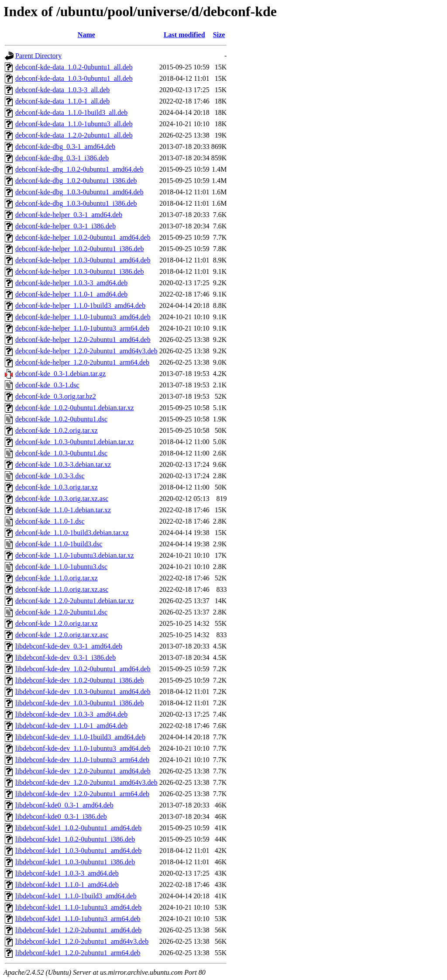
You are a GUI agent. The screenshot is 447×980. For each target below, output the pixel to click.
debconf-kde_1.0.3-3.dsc (50, 476)
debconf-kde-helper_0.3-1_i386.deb (65, 226)
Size (219, 35)
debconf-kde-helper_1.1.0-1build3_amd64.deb (80, 305)
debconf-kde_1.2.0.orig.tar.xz (57, 623)
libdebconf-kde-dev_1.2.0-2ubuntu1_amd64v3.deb (86, 782)
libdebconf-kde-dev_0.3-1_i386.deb (65, 657)
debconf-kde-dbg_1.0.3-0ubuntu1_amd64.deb (79, 192)
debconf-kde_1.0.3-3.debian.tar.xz (63, 464)
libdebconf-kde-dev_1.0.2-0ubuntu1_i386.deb (80, 680)
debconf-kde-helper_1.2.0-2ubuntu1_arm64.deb (82, 362)
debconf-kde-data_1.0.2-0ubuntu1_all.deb (74, 67)
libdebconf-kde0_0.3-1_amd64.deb (64, 805)
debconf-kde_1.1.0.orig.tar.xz (57, 578)
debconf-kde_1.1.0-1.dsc (50, 521)
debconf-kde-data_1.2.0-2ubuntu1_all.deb (74, 135)
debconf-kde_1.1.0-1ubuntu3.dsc (61, 567)
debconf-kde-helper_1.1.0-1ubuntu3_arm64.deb (82, 328)
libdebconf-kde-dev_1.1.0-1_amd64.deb (71, 726)
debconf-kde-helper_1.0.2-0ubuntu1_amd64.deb (83, 237)
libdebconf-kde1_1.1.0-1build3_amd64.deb (76, 896)
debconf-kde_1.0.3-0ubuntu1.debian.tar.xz (74, 442)
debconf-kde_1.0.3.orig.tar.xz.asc (62, 499)
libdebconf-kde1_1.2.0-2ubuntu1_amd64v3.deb (82, 941)
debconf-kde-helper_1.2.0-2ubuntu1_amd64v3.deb (86, 351)
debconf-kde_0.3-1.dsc (47, 385)
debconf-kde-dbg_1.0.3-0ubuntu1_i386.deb (76, 203)
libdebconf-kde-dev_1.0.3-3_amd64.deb (71, 714)
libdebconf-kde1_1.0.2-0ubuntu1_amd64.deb (78, 828)
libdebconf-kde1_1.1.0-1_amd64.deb (67, 885)
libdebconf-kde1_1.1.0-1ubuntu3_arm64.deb (78, 919)
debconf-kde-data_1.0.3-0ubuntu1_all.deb (74, 78)
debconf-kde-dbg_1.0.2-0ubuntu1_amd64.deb (79, 169)
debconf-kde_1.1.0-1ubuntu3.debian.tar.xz (74, 555)
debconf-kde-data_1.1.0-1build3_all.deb (71, 112)
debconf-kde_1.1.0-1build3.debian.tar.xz (72, 533)
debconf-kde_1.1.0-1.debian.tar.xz (63, 510)
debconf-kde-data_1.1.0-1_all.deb (62, 101)
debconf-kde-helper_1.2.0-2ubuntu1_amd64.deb (83, 340)
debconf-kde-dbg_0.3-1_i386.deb (62, 158)
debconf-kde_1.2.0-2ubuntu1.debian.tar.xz (74, 601)
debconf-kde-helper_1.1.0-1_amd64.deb (71, 294)
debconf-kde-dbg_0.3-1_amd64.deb (65, 147)
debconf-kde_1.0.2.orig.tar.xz (57, 430)
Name (86, 35)
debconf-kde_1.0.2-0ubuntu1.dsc (61, 419)
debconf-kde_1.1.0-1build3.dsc (59, 544)
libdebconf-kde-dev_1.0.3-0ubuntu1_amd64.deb (83, 692)
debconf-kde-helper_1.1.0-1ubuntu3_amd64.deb (83, 317)
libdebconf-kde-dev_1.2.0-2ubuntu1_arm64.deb (82, 794)
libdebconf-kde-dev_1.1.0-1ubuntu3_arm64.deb (82, 760)
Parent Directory (38, 56)
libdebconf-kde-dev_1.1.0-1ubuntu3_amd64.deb (83, 748)
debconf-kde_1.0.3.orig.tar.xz (57, 487)
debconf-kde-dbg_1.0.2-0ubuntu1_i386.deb (76, 181)
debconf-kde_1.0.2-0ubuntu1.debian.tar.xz (74, 408)
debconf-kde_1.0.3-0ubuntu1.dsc (61, 453)
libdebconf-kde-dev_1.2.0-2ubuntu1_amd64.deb (83, 771)
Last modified (184, 35)
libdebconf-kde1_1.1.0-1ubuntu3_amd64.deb (78, 907)
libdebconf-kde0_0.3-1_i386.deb (61, 816)
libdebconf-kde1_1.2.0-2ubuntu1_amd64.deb (78, 930)
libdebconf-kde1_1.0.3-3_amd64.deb (67, 873)
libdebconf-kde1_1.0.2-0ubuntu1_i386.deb (75, 839)
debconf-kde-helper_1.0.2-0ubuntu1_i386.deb (80, 249)
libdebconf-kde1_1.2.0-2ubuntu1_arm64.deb (78, 953)
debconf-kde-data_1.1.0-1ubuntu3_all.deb (74, 124)
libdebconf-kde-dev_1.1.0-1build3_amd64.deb (80, 737)
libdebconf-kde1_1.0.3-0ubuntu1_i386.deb (75, 862)
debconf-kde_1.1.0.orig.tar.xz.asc (62, 589)
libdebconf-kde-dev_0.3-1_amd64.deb (69, 646)
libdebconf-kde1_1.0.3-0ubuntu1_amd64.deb (78, 851)
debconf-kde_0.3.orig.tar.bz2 (56, 396)
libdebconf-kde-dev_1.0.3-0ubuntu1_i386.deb (80, 703)
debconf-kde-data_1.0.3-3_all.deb (62, 90)
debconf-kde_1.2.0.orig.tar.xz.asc (62, 635)
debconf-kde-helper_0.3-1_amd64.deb (69, 215)
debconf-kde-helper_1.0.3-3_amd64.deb (71, 283)
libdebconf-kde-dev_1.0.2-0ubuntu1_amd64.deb (83, 669)
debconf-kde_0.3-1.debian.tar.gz (60, 374)
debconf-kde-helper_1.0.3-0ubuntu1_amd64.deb (83, 260)
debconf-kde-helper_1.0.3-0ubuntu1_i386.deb (80, 271)
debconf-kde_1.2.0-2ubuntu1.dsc (61, 612)
